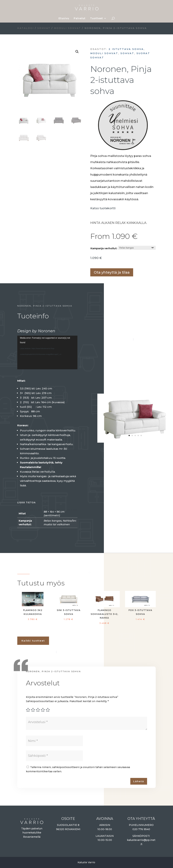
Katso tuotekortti (103, 208)
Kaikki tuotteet (33, 641)
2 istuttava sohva (126, 49)
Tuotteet (97, 19)
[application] (47, 353)
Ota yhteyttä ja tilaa (112, 272)
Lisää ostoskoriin (92, 262)
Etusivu (64, 19)
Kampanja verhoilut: (104, 248)
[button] (77, 52)
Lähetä (139, 781)
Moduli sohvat (67, 28)
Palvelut (80, 19)
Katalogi (26, 28)
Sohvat (44, 28)
